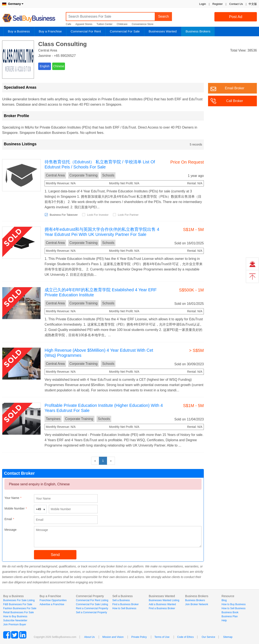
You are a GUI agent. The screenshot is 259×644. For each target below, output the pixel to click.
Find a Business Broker (125, 604)
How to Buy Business (15, 616)
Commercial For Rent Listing (92, 600)
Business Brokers (198, 31)
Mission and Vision (113, 637)
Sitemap (228, 637)
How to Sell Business (124, 608)
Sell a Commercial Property (91, 612)
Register (218, 4)
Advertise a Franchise (52, 604)
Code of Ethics (186, 637)
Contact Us (236, 4)
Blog (224, 600)
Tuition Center (105, 24)
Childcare (122, 24)
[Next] (111, 461)
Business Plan (230, 616)
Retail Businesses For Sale (18, 612)
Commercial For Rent (86, 31)
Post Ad (236, 17)
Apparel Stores (84, 24)
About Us (89, 637)
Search (164, 16)
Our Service (208, 637)
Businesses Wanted (163, 31)
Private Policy (139, 637)
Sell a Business (121, 600)
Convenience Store (142, 24)
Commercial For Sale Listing (92, 604)
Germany (13, 4)
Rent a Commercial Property (92, 608)
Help (224, 620)
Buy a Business (19, 31)
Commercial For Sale (125, 31)
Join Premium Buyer (15, 624)
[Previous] (95, 461)
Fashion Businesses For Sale (20, 608)
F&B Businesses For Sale (18, 604)
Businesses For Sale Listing (19, 600)
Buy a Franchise (50, 31)
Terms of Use (162, 637)
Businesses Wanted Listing (164, 600)
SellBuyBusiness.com (32, 18)
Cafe (68, 24)
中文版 (253, 4)
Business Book (230, 612)
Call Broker (234, 101)
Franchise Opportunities (53, 600)
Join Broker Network (197, 604)
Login (203, 4)
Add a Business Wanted (162, 604)
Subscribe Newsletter (15, 620)
